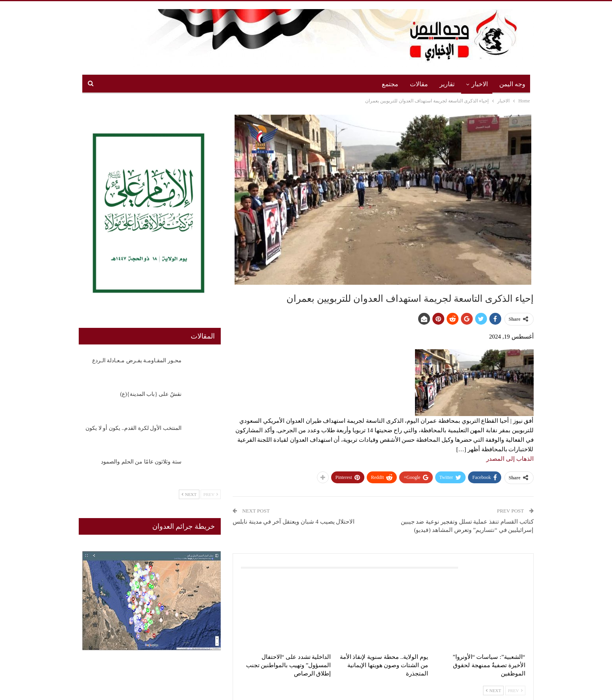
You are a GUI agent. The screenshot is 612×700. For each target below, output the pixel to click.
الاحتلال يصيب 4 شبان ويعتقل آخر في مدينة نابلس (294, 522)
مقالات (419, 84)
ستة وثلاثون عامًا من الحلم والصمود (141, 462)
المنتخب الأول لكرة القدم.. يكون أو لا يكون (134, 428)
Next (493, 691)
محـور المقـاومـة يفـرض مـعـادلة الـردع (137, 360)
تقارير (447, 84)
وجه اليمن (512, 84)
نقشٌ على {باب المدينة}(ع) (151, 394)
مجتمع (390, 84)
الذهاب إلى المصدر (510, 459)
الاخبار (480, 84)
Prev (515, 691)
